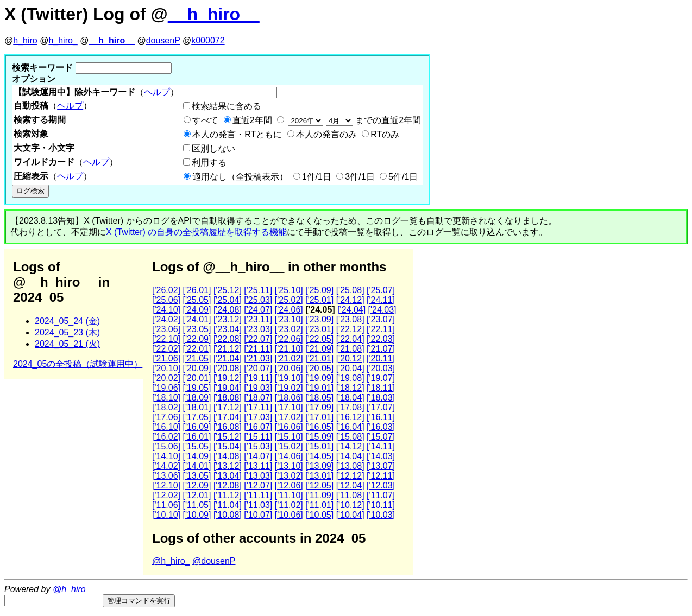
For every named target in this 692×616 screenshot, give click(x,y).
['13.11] (258, 466)
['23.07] (381, 319)
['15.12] (228, 437)
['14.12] (350, 446)
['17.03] (258, 417)
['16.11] (381, 417)
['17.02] (289, 417)
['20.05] (319, 368)
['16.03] (381, 427)
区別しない (213, 148)
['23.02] (289, 329)
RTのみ (385, 134)
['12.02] (166, 495)
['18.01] (197, 407)
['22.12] (350, 329)
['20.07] (258, 368)
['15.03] (258, 446)
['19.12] (228, 378)
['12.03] (381, 485)
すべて (205, 120)
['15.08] (350, 437)
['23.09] (319, 319)
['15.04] (228, 446)
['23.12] (228, 319)
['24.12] (350, 300)
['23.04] (228, 329)
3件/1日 (360, 177)
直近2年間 (252, 120)
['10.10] (166, 515)
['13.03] (258, 476)
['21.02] (289, 358)
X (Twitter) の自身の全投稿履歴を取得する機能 (196, 232)
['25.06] (166, 300)
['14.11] (381, 446)
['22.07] (258, 339)
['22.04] (350, 339)
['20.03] (381, 368)
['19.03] (258, 388)
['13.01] (319, 476)
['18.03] (381, 398)
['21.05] (197, 358)
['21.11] (258, 349)
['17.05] (197, 417)
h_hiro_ (63, 40)
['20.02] (166, 378)
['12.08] (228, 485)
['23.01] (319, 329)
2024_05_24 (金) (67, 321)
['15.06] (166, 446)
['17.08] (350, 407)
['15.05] (197, 446)
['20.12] (350, 358)
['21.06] (166, 358)
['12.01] (197, 495)
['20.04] (350, 368)
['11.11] (258, 495)
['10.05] (319, 515)
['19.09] (319, 378)
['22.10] (166, 339)
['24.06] (289, 310)
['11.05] (197, 505)
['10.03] (381, 515)
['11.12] (228, 495)
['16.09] (197, 427)
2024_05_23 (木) (67, 332)
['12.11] (381, 476)
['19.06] (166, 388)
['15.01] (319, 446)
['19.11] (258, 378)
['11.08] (350, 495)
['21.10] (289, 349)
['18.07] (258, 398)
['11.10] (289, 495)
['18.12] (350, 388)
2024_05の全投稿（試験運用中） (78, 364)
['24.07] (258, 310)
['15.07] (381, 437)
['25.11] (258, 290)
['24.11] (381, 300)
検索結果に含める (227, 106)
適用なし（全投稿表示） (240, 177)
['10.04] (350, 515)
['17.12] (228, 407)
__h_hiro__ (214, 14)
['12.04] (350, 485)
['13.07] (381, 466)
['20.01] (197, 378)
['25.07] (381, 290)
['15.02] (289, 446)
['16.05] (319, 427)
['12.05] (319, 485)
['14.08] (228, 456)
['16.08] (228, 427)
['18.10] (166, 398)
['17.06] (166, 417)
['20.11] (381, 358)
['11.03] (258, 505)
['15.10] (289, 437)
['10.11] (381, 505)
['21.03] (258, 358)
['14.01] (197, 466)
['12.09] (197, 485)
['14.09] (197, 456)
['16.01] (197, 437)
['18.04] (350, 398)
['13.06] (166, 476)
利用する (209, 163)
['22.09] (197, 339)
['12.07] (258, 485)
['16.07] (258, 427)
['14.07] (258, 456)
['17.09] (319, 407)
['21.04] (228, 358)
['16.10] (166, 427)
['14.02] (166, 466)
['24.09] (197, 310)
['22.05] (319, 339)
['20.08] (228, 368)
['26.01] (197, 290)
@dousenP (214, 561)
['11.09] (319, 495)
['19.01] (319, 388)
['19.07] (381, 378)
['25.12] (228, 290)
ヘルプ (157, 92)
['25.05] (197, 300)
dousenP (163, 40)
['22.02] (166, 349)
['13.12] (228, 466)
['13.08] (350, 466)
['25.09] (319, 290)
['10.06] (289, 515)
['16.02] (166, 437)
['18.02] (166, 407)
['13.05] (197, 476)
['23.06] (166, 329)
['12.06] (289, 485)
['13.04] (228, 476)
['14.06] (289, 456)
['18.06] (289, 398)
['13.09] (319, 466)
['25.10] (289, 290)
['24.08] (228, 310)
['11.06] (166, 505)
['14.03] (381, 456)
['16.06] (289, 427)
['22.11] (381, 329)
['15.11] (258, 437)
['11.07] (381, 495)
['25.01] (319, 300)
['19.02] (289, 388)
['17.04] (228, 417)
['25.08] (350, 290)
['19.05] (197, 388)
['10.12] (350, 505)
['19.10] (289, 378)
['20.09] (197, 368)
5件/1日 (403, 177)
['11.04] (228, 505)
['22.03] (381, 339)
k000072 (208, 40)
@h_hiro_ (171, 561)
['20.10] (166, 368)
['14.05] (319, 456)
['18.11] (381, 388)
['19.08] (350, 378)
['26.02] (166, 290)
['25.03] (258, 300)
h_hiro (25, 40)
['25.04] (228, 300)
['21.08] (350, 349)
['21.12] (228, 349)
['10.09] (197, 515)
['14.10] (166, 456)
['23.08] (350, 319)
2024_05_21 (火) (67, 344)
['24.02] (166, 319)
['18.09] (197, 398)
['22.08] (228, 339)
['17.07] (381, 407)
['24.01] (197, 319)
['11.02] (289, 505)
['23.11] (258, 319)
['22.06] (289, 339)
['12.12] (350, 476)
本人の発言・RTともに (237, 134)
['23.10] (289, 319)
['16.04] (350, 427)
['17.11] (258, 407)
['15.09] (319, 437)
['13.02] (289, 476)
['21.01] (319, 358)
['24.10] (166, 310)
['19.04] (228, 388)
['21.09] (319, 349)
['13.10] (289, 466)
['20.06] (289, 368)
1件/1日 (317, 177)
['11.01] (319, 505)
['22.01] (197, 349)
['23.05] (197, 329)
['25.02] (289, 300)
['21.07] (381, 349)
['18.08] (228, 398)
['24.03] (382, 310)
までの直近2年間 (353, 120)
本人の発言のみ (326, 134)
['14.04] (350, 456)
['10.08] (228, 515)
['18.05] (319, 398)
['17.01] (319, 417)
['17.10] (289, 407)
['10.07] (258, 515)
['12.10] (166, 485)
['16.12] (350, 417)
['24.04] (351, 310)
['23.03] (258, 329)
